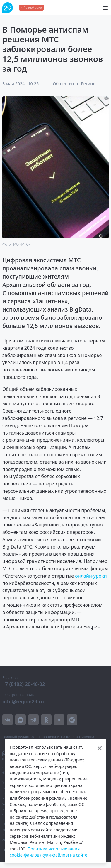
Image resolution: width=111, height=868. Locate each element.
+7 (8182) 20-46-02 (24, 684)
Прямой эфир (33, 7)
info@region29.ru (23, 701)
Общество (63, 84)
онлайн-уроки (91, 576)
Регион (88, 84)
